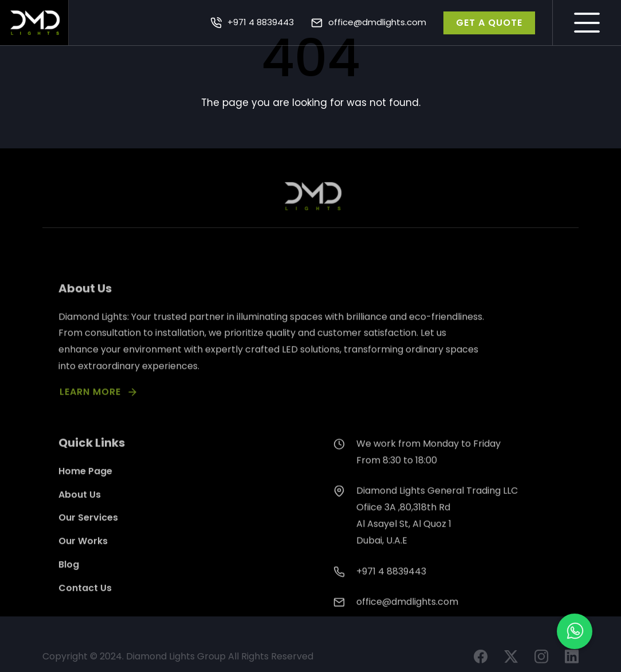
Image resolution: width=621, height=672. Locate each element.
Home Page (85, 483)
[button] (575, 631)
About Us (80, 506)
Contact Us (85, 600)
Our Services (88, 530)
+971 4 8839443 (261, 22)
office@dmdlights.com (377, 22)
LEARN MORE (90, 402)
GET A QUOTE (489, 23)
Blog (69, 577)
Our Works (83, 553)
